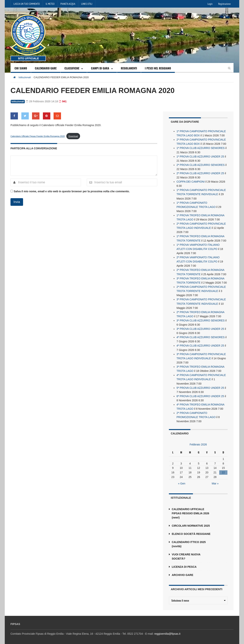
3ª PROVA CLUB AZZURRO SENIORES (201, 319)
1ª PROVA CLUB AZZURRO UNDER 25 (200, 156)
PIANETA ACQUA (68, 4)
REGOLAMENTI (129, 68)
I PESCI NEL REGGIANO (158, 68)
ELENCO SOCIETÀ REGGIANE (191, 532)
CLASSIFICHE (72, 68)
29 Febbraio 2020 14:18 (42, 101)
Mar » (215, 482)
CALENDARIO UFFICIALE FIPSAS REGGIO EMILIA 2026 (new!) (190, 512)
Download (73, 136)
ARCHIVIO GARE (183, 573)
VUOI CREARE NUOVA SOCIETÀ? (186, 555)
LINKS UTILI (87, 4)
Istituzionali (25, 77)
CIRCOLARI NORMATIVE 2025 (191, 524)
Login (210, 4)
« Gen (182, 482)
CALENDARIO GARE (46, 68)
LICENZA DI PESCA (184, 565)
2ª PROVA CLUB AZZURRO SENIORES (201, 165)
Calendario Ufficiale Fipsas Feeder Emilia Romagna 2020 (38, 136)
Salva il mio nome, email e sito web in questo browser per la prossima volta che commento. (72, 191)
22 (223, 471)
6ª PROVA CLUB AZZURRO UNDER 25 (200, 395)
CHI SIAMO (21, 68)
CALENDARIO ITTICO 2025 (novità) (189, 543)
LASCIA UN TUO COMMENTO (27, 4)
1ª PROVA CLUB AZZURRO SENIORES (201, 148)
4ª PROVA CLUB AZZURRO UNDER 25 (200, 344)
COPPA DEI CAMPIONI (191, 181)
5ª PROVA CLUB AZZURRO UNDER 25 (200, 386)
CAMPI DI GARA (100, 68)
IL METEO (50, 4)
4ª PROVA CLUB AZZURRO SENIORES (201, 336)
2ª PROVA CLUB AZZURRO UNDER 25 (200, 173)
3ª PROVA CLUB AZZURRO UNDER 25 (200, 328)
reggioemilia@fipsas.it (167, 632)
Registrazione (224, 4)
